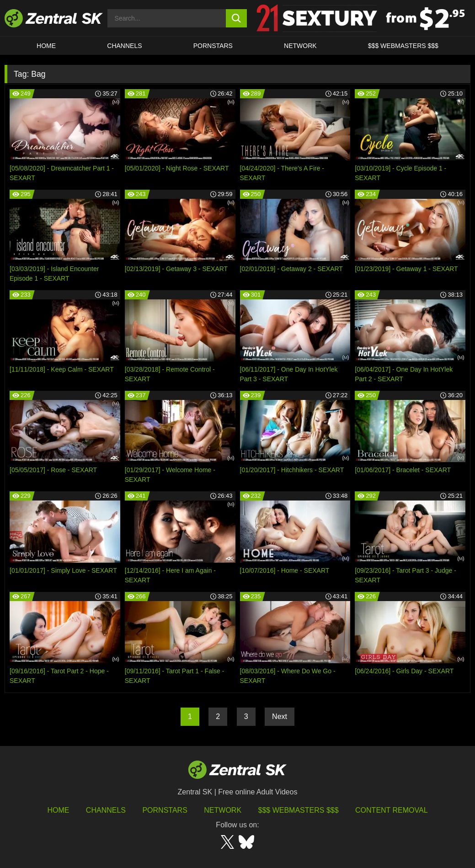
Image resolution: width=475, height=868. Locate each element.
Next (280, 716)
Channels (124, 46)
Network (300, 46)
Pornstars (213, 46)
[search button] (236, 18)
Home (46, 46)
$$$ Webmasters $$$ (403, 46)
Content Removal (392, 810)
